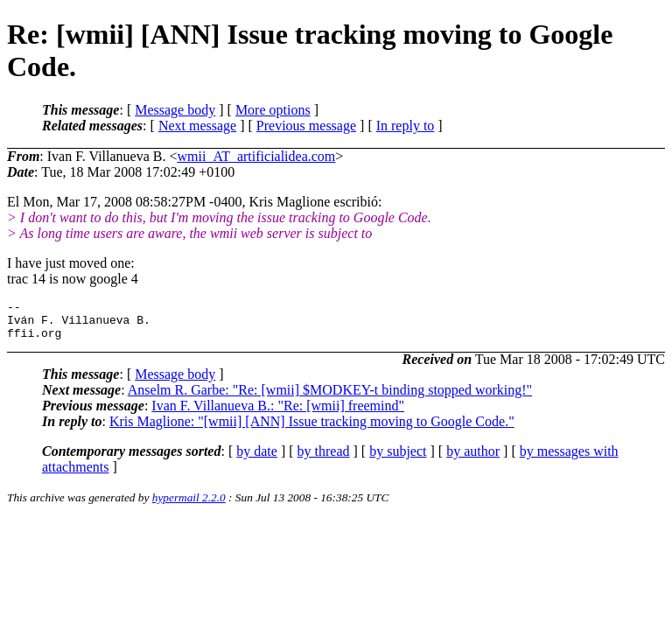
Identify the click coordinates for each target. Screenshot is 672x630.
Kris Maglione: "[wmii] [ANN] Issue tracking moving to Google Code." (312, 429)
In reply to (406, 126)
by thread (324, 459)
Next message (197, 126)
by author (473, 459)
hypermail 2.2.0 (189, 505)
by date (257, 459)
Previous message (306, 126)
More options (273, 110)
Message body (175, 110)
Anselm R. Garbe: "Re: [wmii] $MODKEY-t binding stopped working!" (330, 398)
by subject (398, 459)
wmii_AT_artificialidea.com (256, 156)
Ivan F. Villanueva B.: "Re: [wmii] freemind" (278, 413)
